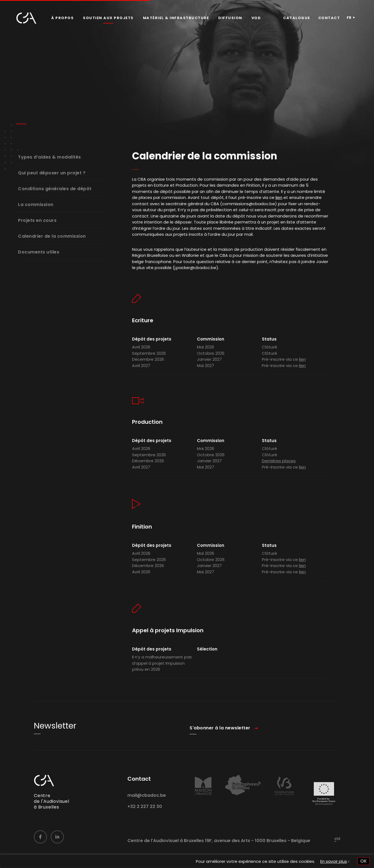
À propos (62, 18)
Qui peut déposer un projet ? (52, 173)
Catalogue (297, 18)
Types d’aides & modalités (50, 157)
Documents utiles (39, 252)
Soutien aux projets (108, 18)
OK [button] (363, 861)
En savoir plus (334, 861)
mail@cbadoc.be (147, 802)
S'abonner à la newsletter (220, 734)
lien (279, 204)
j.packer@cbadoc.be (195, 274)
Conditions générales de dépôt (55, 189)
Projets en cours (37, 221)
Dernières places (279, 467)
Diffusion (230, 18)
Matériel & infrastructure (176, 18)
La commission (36, 205)
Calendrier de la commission (52, 236)
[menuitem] (62, 18)
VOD (256, 18)
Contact (329, 18)
